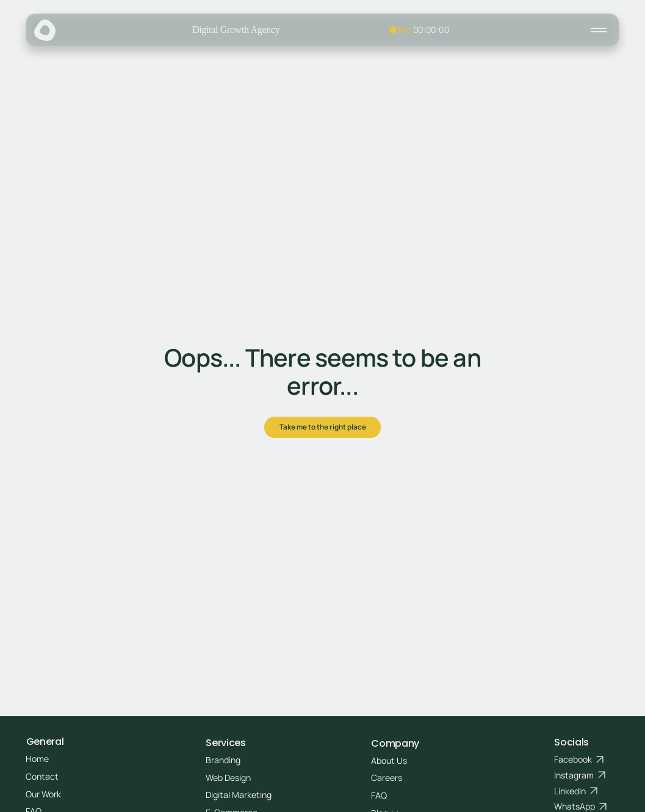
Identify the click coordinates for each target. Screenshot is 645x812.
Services (225, 743)
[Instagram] (580, 775)
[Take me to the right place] (322, 428)
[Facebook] (579, 759)
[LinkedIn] (576, 791)
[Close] (599, 30)
